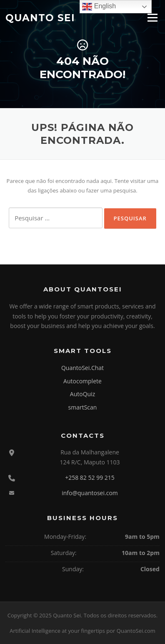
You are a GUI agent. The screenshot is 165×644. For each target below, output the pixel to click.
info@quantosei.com (90, 493)
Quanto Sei (40, 17)
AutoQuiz (82, 394)
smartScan (83, 407)
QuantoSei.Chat (82, 368)
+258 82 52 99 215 (90, 477)
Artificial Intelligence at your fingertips (57, 631)
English (99, 7)
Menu (152, 17)
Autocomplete (82, 381)
